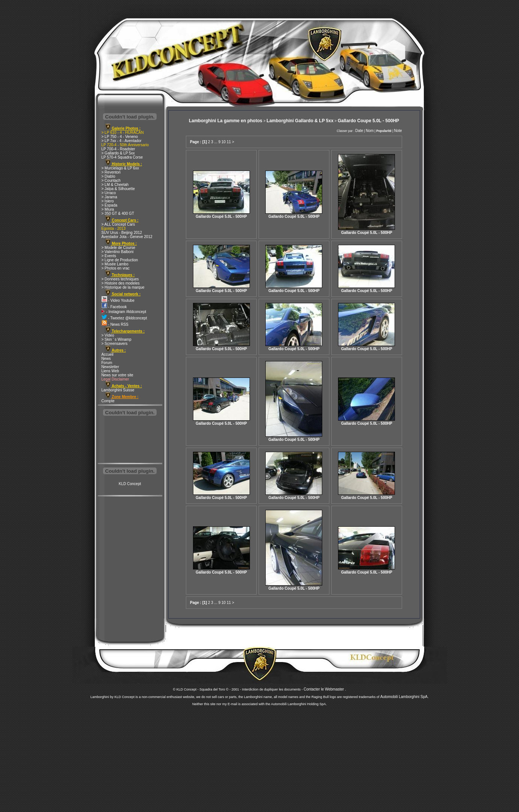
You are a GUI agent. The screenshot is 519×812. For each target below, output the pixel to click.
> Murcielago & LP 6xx (120, 168)
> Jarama (109, 197)
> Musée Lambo (115, 264)
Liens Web (110, 371)
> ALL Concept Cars (118, 224)
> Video (108, 335)
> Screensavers (115, 344)
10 (224, 142)
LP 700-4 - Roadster (118, 149)
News (106, 359)
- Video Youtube (118, 300)
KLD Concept (130, 484)
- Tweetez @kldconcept (124, 318)
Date (359, 131)
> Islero (108, 201)
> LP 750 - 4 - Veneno (120, 137)
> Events (109, 256)
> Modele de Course (118, 248)
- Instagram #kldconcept (124, 312)
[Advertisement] (130, 440)
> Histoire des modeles (121, 283)
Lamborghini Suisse (118, 390)
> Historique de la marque (123, 287)
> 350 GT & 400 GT (118, 213)
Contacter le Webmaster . (325, 689)
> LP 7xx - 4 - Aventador (122, 141)
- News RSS (115, 324)
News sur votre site (117, 375)
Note (398, 131)
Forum (107, 363)
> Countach (111, 181)
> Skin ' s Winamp (117, 339)
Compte (108, 401)
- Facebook (114, 307)
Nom (370, 131)
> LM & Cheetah (115, 185)
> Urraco (109, 193)
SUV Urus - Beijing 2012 (122, 233)
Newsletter (110, 367)
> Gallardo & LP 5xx (118, 153)
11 (229, 142)
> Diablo (108, 176)
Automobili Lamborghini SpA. (405, 697)
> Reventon (111, 172)
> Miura (108, 209)
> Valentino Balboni (118, 252)
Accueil (108, 354)
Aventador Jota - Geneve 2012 (127, 237)
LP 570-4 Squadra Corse (122, 157)
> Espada (110, 205)
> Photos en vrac (116, 268)
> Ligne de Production (120, 260)
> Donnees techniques (120, 279)
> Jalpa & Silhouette (118, 189)
